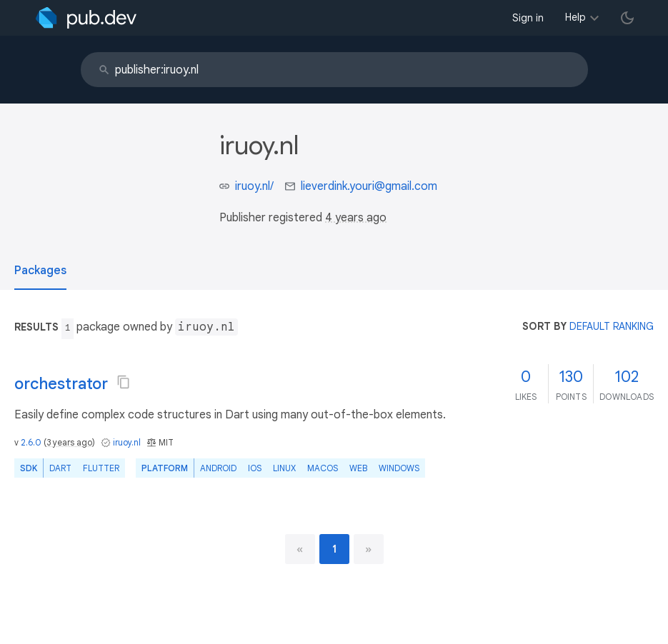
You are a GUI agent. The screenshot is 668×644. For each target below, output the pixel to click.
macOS (323, 468)
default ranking (612, 326)
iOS (255, 468)
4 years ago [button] (356, 218)
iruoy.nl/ (254, 186)
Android (218, 468)
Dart (60, 468)
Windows (399, 468)
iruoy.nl (127, 442)
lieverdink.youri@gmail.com (369, 186)
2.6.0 (31, 442)
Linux (284, 468)
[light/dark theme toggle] (627, 18)
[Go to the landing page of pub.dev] (86, 18)
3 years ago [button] (69, 442)
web (358, 468)
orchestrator (61, 384)
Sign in (528, 18)
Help (575, 17)
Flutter (101, 468)
